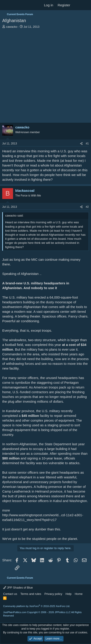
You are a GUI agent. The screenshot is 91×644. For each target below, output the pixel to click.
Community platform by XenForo (37, 606)
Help (69, 594)
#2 (87, 207)
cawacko (12, 27)
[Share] (81, 144)
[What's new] (77, 5)
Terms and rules (31, 594)
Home (79, 594)
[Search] (86, 5)
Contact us (10, 594)
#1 (87, 144)
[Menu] (6, 5)
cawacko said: (14, 216)
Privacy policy (53, 594)
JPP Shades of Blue (18, 588)
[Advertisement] (45, 77)
